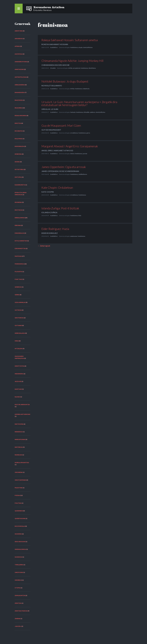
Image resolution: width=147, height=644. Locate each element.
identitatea (19, 366)
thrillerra (19, 565)
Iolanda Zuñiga (49, 212)
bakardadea (20, 92)
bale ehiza (19, 100)
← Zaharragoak (44, 246)
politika (18, 503)
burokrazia (19, 146)
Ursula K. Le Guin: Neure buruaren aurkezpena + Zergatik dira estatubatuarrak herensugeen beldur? (79, 103)
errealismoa (20, 218)
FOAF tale (18, 279)
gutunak (18, 325)
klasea (17, 397)
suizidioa (18, 557)
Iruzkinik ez (54, 47)
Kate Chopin (48, 192)
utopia (18, 588)
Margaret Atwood (63, 150)
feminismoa (19, 264)
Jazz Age (18, 381)
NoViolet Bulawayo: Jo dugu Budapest (65, 81)
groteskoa (19, 318)
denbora (18, 154)
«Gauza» (18, 626)
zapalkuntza (20, 595)
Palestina (19, 488)
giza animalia (20, 302)
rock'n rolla (20, 526)
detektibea (19, 169)
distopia (18, 177)
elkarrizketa (20, 185)
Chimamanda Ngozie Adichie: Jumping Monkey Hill (72, 61)
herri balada (20, 333)
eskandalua (19, 233)
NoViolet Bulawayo (52, 86)
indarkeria (19, 374)
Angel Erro (47, 150)
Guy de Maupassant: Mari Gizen (61, 125)
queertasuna (20, 518)
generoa (18, 287)
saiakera (18, 534)
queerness (19, 511)
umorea (18, 580)
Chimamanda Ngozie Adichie (55, 65)
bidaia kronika (20, 116)
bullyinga (19, 139)
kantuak (18, 389)
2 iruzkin (53, 68)
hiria (17, 341)
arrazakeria (20, 85)
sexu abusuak (20, 542)
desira (17, 162)
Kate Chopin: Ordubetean (57, 188)
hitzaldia (19, 349)
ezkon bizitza (20, 248)
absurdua (19, 39)
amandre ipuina (21, 62)
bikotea (18, 123)
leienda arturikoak (22, 414)
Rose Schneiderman (69, 171)
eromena (18, 202)
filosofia (18, 272)
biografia (19, 131)
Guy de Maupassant (51, 130)
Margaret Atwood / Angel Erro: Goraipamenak (70, 146)
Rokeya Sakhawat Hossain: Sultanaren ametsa (70, 40)
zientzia (18, 603)
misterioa (19, 447)
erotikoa (18, 210)
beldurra (18, 108)
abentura (19, 31)
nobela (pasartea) (22, 463)
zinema (17, 619)
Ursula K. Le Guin (50, 109)
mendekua (19, 432)
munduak (18, 455)
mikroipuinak (20, 439)
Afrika (17, 46)
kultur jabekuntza (22, 404)
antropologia (20, 77)
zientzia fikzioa (21, 611)
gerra (17, 295)
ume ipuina (19, 572)
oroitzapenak (20, 480)
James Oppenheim (50, 171)
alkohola (19, 54)
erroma (18, 225)
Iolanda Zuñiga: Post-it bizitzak (60, 208)
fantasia (18, 256)
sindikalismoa (20, 549)
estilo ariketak (21, 241)
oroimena (19, 472)
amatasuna (19, 69)
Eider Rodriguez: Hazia (55, 229)
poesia (17, 495)
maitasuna (19, 424)
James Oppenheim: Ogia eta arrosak (64, 167)
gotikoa (18, 310)
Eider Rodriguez (50, 233)
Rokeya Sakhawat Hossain (55, 44)
